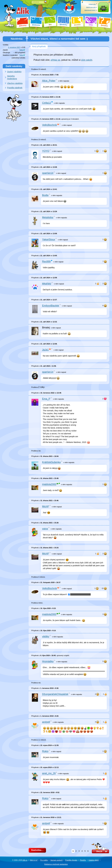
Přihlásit (103, 10)
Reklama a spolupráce (56, 864)
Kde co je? (34, 860)
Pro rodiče (44, 860)
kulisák (22, 58)
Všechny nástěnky (15, 83)
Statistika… (38, 851)
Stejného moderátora (12, 77)
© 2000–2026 (20, 860)
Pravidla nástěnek (15, 88)
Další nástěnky (14, 66)
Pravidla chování (71, 860)
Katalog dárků (94, 860)
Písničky (83, 860)
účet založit (87, 60)
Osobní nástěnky (14, 72)
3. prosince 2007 (14, 47)
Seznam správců (56, 860)
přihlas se (55, 60)
